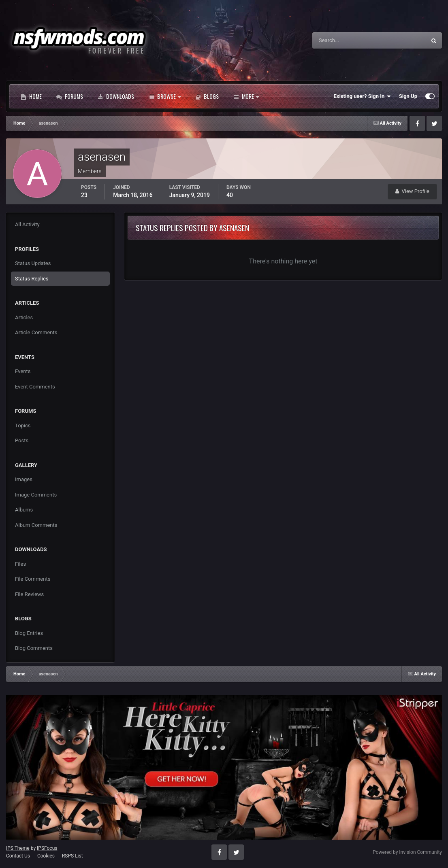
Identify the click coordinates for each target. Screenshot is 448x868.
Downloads (116, 96)
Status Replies (32, 279)
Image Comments (36, 495)
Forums (70, 96)
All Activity (27, 224)
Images (24, 479)
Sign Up (408, 96)
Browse (165, 96)
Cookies (46, 856)
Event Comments (35, 387)
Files (20, 564)
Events (23, 371)
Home (31, 96)
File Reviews (29, 594)
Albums (24, 510)
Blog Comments (34, 648)
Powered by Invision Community (407, 852)
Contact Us (18, 856)
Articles (24, 317)
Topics (23, 426)
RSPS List (73, 856)
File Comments (33, 579)
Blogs (207, 96)
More (246, 96)
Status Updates (33, 263)
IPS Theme (18, 848)
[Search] (345, 40)
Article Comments (36, 332)
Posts (22, 440)
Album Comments (36, 525)
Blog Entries (29, 633)
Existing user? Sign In (362, 96)
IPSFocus (47, 848)
